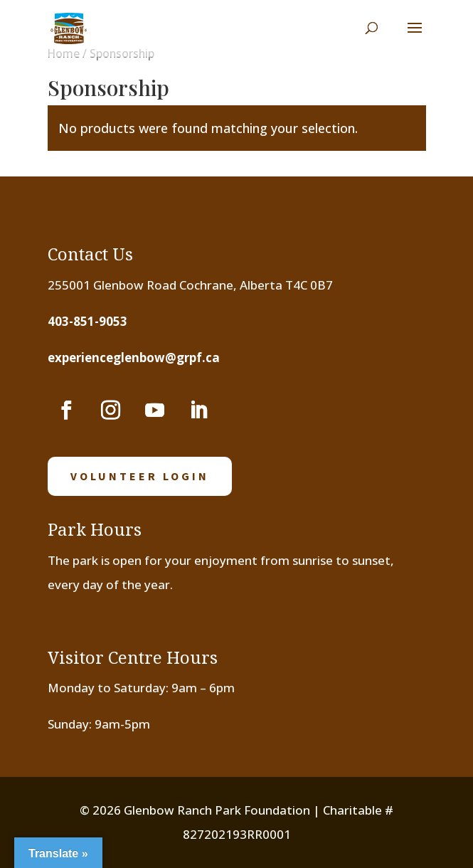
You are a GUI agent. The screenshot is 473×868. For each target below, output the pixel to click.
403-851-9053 (87, 321)
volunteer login (140, 476)
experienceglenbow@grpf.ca (134, 358)
